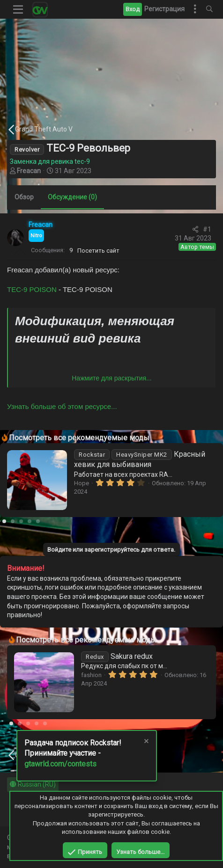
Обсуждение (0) (72, 197)
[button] (18, 9)
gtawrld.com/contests (60, 764)
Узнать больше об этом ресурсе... (62, 406)
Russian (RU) (33, 784)
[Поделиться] (195, 230)
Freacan (29, 171)
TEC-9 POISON (32, 289)
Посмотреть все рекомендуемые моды (79, 438)
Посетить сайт (98, 251)
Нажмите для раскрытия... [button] (111, 378)
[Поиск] (209, 9)
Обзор (24, 197)
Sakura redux (117, 656)
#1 (207, 229)
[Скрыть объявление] (146, 742)
